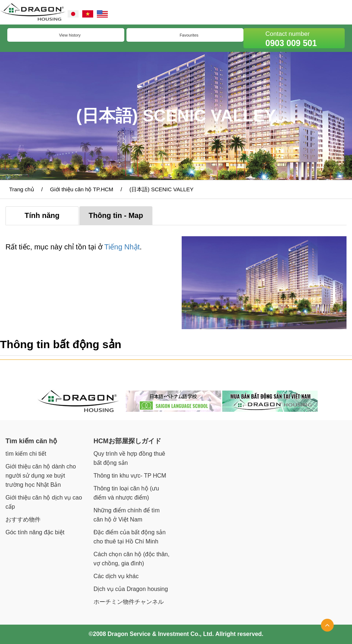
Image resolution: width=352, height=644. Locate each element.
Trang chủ (22, 189)
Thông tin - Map (116, 215)
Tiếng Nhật (122, 247)
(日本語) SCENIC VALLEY (162, 189)
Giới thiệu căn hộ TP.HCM (82, 189)
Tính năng (42, 215)
